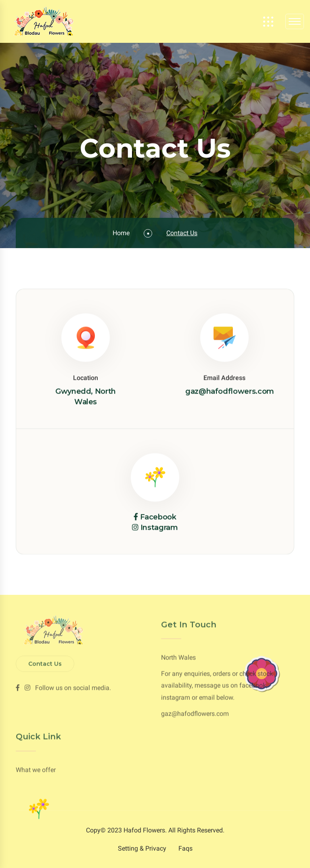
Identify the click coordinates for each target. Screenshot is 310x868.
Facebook (158, 517)
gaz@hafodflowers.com (230, 392)
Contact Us (45, 662)
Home (121, 233)
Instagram (159, 528)
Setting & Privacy (142, 848)
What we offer (36, 768)
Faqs (185, 848)
